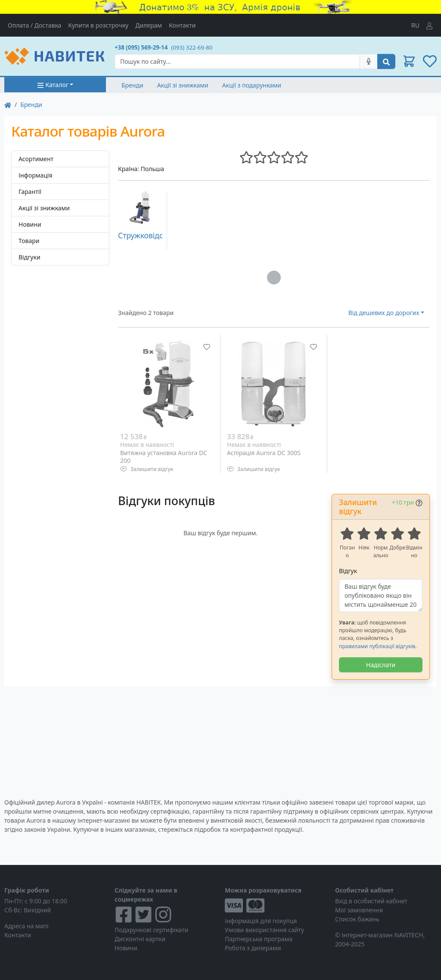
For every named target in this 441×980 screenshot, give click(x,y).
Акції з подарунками (252, 85)
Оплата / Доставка (34, 25)
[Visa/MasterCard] (276, 905)
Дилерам (149, 25)
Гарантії (30, 192)
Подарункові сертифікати (151, 930)
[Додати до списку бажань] (207, 347)
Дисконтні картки (140, 939)
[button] (409, 61)
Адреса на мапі (26, 926)
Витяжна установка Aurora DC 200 (164, 457)
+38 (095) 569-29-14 (141, 47)
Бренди (132, 85)
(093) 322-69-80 (192, 47)
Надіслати (381, 665)
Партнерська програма (259, 939)
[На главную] (8, 105)
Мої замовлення (359, 910)
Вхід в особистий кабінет (371, 901)
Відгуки (30, 257)
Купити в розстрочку (98, 25)
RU (415, 25)
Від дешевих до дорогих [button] (384, 313)
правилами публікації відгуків (377, 646)
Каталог (53, 85)
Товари (29, 241)
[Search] (237, 61)
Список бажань (357, 919)
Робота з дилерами (253, 948)
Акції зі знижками (183, 85)
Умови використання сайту (264, 930)
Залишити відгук (152, 469)
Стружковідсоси (147, 235)
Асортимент (36, 159)
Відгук (348, 571)
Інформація (36, 175)
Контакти (182, 25)
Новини (30, 224)
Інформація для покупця (261, 921)
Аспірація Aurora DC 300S (264, 453)
